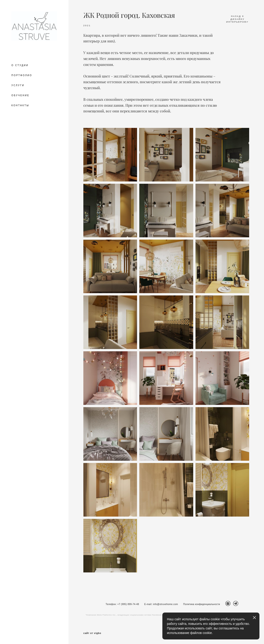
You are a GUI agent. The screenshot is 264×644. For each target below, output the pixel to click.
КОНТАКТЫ (20, 105)
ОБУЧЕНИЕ (20, 95)
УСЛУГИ (18, 85)
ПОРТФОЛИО (22, 75)
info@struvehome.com (166, 604)
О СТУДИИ (20, 65)
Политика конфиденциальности (202, 604)
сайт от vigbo (92, 633)
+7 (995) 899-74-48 (128, 604)
